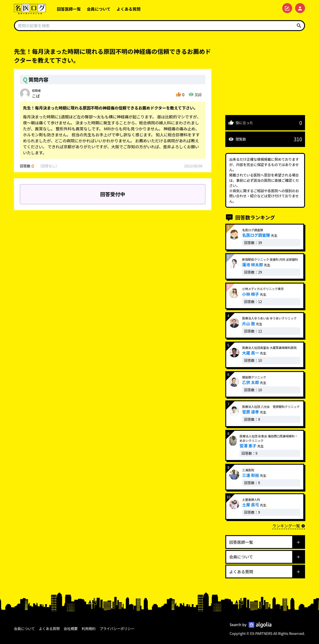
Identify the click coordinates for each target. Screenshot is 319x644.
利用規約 (89, 629)
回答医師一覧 (69, 9)
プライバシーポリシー (117, 629)
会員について (99, 9)
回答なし (48, 166)
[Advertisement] (265, 78)
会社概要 (71, 629)
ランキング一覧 (289, 526)
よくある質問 (128, 9)
